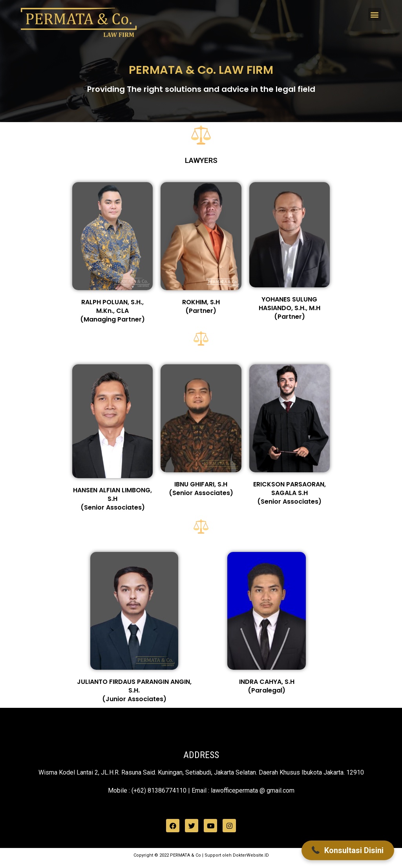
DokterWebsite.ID (251, 855)
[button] (375, 14)
